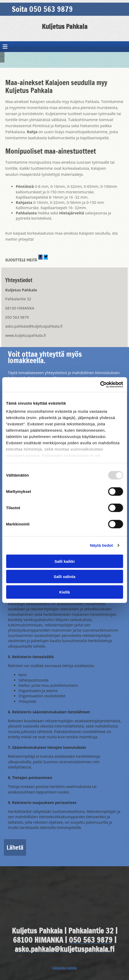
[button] (64, 9)
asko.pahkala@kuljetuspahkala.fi (34, 326)
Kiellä (64, 592)
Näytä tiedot (102, 545)
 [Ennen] (1, 55)
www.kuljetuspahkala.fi (26, 335)
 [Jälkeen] (4, 55)
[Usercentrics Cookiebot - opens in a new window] (100, 385)
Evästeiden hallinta (64, 968)
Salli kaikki (64, 561)
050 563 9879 (17, 317)
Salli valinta (64, 577)
